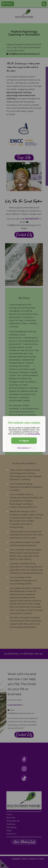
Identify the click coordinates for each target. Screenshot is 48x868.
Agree (24, 441)
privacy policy (34, 434)
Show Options (24, 448)
